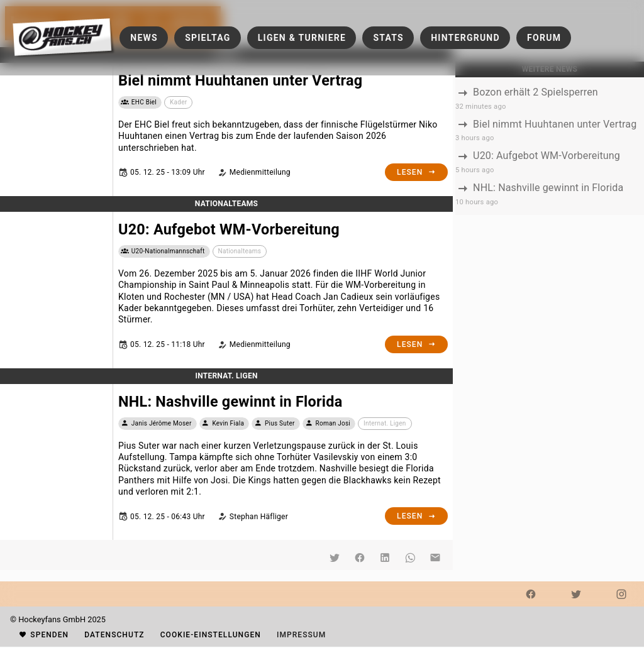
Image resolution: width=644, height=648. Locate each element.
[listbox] (550, 146)
